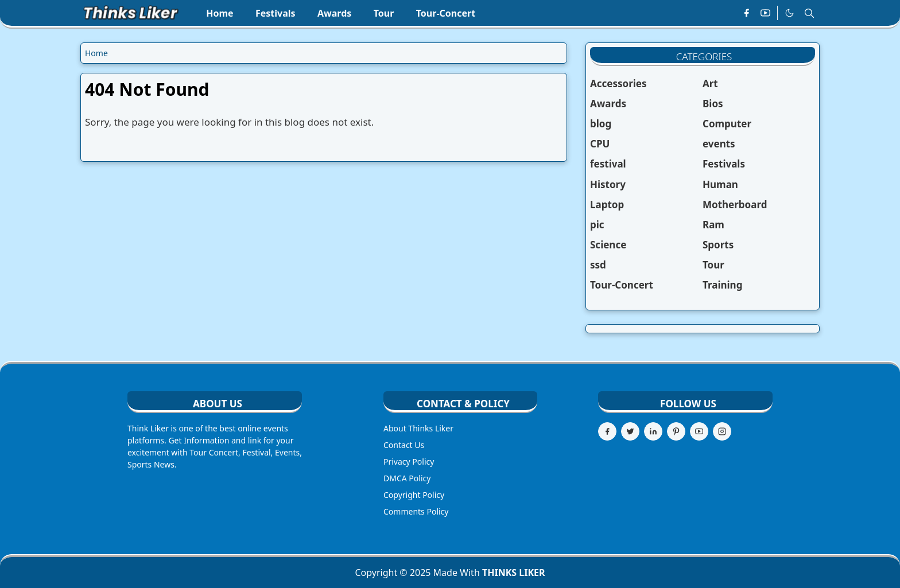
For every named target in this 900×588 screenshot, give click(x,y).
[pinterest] (676, 431)
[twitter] (630, 431)
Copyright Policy (414, 495)
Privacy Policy (409, 462)
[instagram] (722, 431)
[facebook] (746, 13)
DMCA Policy (407, 478)
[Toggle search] (809, 13)
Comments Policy (416, 511)
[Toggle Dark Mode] (790, 13)
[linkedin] (653, 431)
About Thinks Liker (418, 428)
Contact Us (404, 445)
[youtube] (765, 13)
